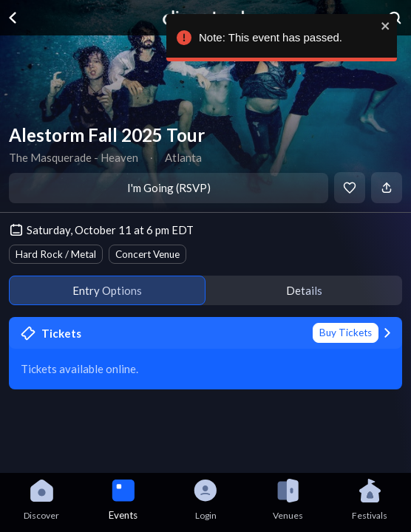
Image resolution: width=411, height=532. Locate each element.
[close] (383, 26)
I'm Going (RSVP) (169, 188)
